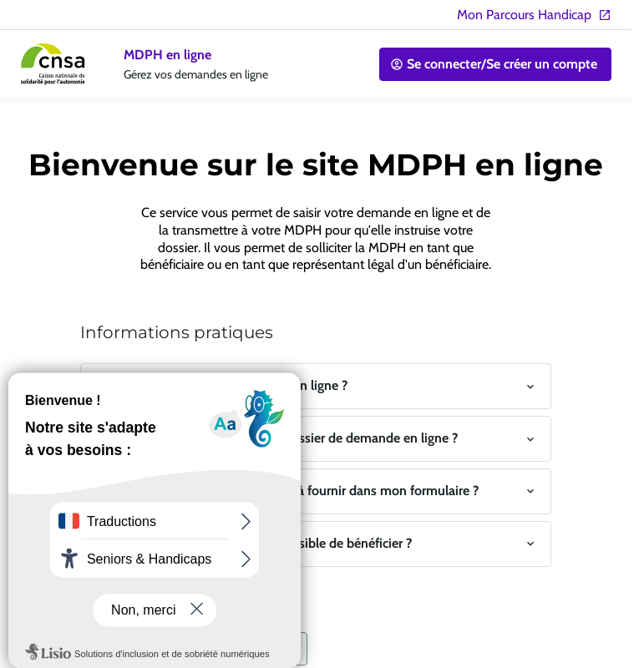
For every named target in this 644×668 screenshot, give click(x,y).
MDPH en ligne (167, 55)
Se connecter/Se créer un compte (494, 64)
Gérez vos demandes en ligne (196, 74)
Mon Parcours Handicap (534, 15)
